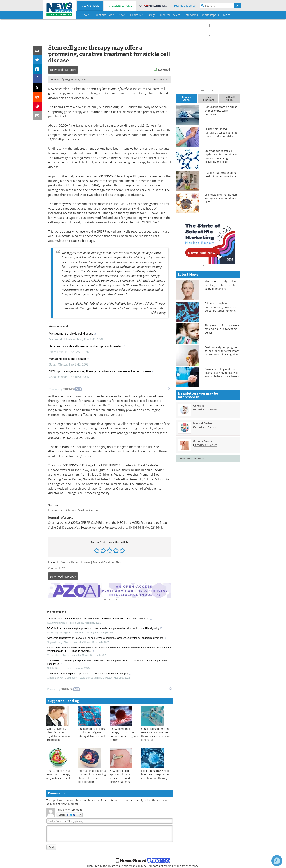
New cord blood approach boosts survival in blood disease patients (120, 776)
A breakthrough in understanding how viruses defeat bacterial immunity (221, 371)
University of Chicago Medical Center (73, 510)
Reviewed (164, 70)
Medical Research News (76, 562)
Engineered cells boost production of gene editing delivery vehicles (93, 732)
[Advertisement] (110, 591)
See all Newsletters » (191, 522)
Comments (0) (57, 568)
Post (51, 847)
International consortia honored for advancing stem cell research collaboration (92, 776)
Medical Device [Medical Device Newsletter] (202, 487)
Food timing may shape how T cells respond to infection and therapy (155, 774)
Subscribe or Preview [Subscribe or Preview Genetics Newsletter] (205, 473)
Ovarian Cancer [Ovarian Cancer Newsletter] (203, 505)
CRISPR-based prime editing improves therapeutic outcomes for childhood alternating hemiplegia (100, 618)
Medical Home (90, 6)
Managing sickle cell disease (69, 359)
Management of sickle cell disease (73, 334)
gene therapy (73, 112)
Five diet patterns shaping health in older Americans (221, 175)
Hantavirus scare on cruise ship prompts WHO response (221, 111)
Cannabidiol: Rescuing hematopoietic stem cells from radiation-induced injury (89, 673)
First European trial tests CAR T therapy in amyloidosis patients (60, 774)
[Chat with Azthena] (277, 861)
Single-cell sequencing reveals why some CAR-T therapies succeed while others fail (156, 734)
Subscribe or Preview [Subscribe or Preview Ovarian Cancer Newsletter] (205, 509)
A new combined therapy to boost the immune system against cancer (124, 734)
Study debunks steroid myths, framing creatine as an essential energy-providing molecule (221, 156)
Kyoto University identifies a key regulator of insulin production (58, 734)
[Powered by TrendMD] (65, 389)
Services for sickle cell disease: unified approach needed (87, 347)
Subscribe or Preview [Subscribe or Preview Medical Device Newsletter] (205, 491)
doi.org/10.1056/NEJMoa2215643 (140, 528)
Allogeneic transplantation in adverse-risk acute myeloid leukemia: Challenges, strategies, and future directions (107, 638)
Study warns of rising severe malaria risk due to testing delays (222, 393)
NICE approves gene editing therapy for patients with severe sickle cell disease (101, 372)
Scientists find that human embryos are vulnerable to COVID (221, 198)
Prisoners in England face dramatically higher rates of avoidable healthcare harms (222, 437)
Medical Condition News (108, 562)
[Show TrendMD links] (169, 389)
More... (228, 15)
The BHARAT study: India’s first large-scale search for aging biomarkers (221, 349)
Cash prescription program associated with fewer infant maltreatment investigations (222, 415)
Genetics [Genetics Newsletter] (199, 470)
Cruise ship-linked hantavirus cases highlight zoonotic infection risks (221, 133)
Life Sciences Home (120, 6)
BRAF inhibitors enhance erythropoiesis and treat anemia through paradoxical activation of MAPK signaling (105, 628)
